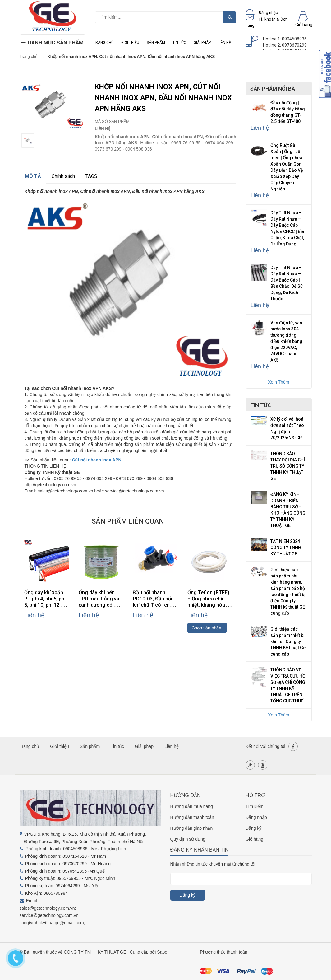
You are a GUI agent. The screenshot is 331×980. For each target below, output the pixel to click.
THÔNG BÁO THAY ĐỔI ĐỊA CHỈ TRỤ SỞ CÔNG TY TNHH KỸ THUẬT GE (288, 466)
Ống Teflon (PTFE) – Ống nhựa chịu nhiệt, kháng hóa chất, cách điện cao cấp (210, 605)
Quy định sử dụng (188, 839)
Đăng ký (253, 828)
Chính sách (63, 176)
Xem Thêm (278, 382)
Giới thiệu (130, 43)
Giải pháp (202, 43)
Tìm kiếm (255, 806)
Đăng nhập (256, 817)
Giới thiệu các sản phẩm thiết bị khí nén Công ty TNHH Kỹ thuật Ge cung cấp (288, 642)
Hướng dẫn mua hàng (192, 806)
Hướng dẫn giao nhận (192, 828)
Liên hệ (224, 43)
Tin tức (179, 43)
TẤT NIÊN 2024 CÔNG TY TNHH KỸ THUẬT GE (286, 548)
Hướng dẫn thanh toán (192, 817)
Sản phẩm (156, 43)
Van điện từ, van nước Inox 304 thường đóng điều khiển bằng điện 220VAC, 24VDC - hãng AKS (286, 341)
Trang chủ (103, 43)
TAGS (91, 176)
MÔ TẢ (33, 176)
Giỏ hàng (254, 839)
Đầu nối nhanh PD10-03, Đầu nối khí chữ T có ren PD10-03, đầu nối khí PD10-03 (153, 605)
